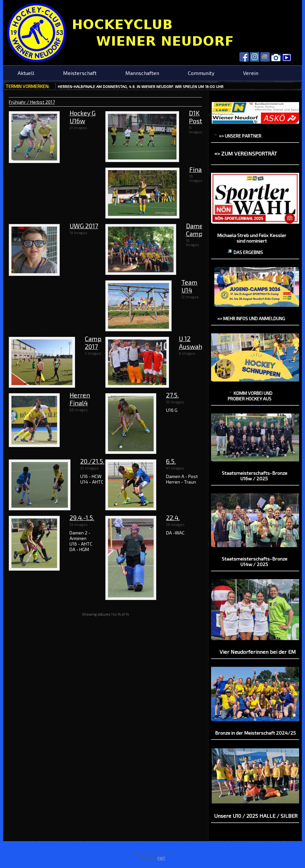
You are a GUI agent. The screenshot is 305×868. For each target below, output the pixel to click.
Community (201, 73)
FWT (161, 858)
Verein (251, 73)
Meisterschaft (80, 73)
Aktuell (26, 73)
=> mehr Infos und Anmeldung (251, 318)
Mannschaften (142, 73)
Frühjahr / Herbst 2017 (32, 102)
